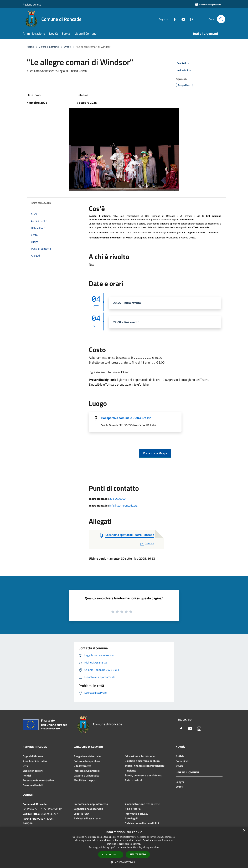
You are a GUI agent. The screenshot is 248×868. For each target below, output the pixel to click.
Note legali (131, 818)
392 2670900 (117, 499)
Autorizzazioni (133, 780)
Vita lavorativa (82, 766)
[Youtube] (182, 19)
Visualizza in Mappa (155, 453)
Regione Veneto (32, 4)
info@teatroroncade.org (123, 506)
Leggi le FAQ (81, 814)
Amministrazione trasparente (142, 804)
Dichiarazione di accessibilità (142, 823)
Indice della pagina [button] (41, 203)
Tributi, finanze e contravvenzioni (145, 766)
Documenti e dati (33, 785)
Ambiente (130, 770)
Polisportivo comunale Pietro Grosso (126, 418)
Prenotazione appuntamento (91, 804)
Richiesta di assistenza (87, 818)
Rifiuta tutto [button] (138, 854)
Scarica (147, 543)
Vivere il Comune (49, 47)
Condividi (184, 63)
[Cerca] (221, 19)
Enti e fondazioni (33, 771)
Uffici (26, 766)
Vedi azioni (185, 70)
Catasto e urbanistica (86, 775)
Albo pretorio (133, 809)
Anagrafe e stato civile (87, 756)
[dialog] (124, 847)
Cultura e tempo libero (87, 761)
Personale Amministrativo (38, 780)
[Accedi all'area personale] (208, 5)
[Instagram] (190, 19)
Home (30, 47)
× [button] (244, 831)
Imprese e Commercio (87, 771)
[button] (124, 862)
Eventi (68, 47)
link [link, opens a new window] (157, 847)
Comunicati (182, 761)
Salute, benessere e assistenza (143, 775)
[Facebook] (173, 19)
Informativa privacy (136, 814)
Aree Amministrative (35, 761)
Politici (27, 775)
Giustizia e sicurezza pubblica (142, 761)
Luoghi (180, 782)
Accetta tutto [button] (111, 854)
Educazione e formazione (140, 756)
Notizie (180, 756)
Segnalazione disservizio (88, 809)
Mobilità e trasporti (85, 780)
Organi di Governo (34, 756)
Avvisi (179, 766)
